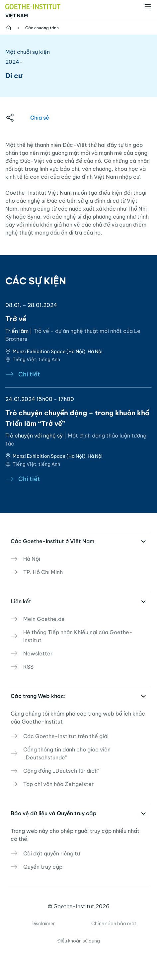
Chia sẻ (40, 118)
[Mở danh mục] (148, 7)
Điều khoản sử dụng (78, 941)
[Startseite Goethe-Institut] (33, 6)
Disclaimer (43, 924)
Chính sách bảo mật (114, 924)
